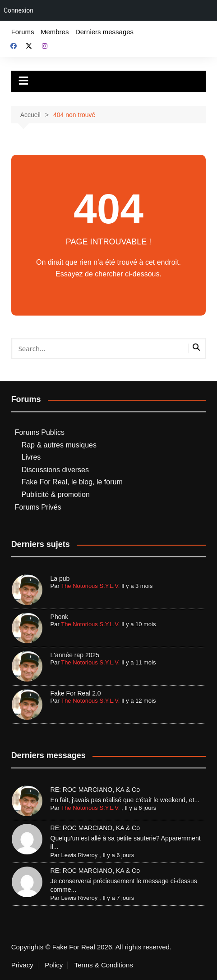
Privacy (22, 965)
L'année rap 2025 (75, 655)
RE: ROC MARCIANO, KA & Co (95, 790)
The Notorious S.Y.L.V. (90, 586)
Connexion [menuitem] (18, 10)
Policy (54, 965)
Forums (23, 32)
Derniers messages (104, 32)
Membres (55, 32)
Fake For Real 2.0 (76, 693)
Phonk (60, 617)
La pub (60, 578)
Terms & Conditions (104, 965)
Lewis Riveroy (79, 855)
